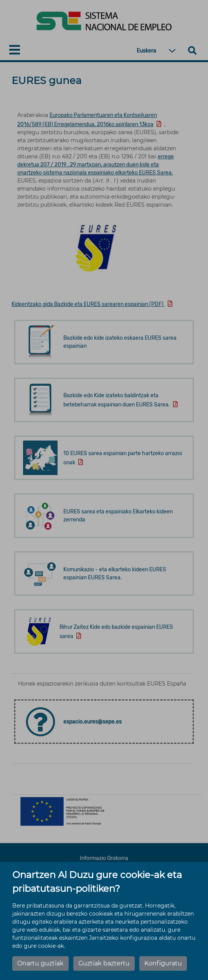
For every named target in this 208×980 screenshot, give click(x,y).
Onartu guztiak (40, 963)
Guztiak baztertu (104, 963)
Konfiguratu (163, 963)
